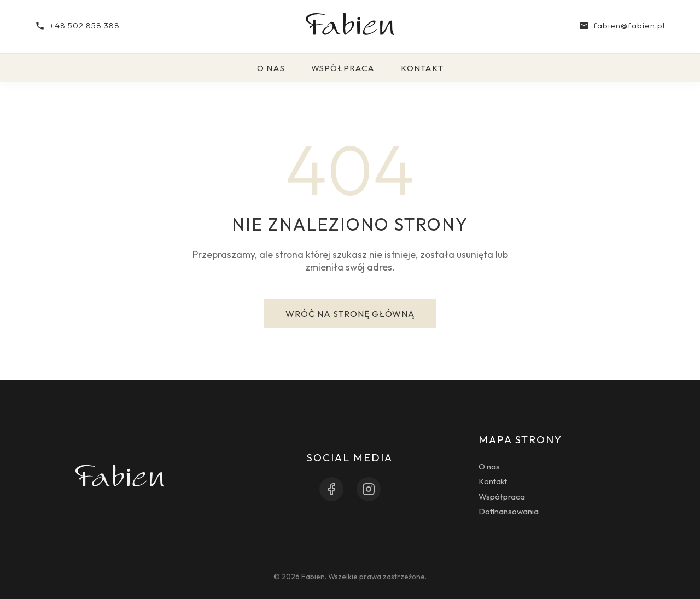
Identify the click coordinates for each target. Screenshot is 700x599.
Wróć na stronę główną (350, 314)
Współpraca (343, 68)
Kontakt (422, 68)
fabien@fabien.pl (622, 25)
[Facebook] (331, 489)
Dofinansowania (509, 511)
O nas (271, 68)
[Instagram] (369, 489)
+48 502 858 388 (77, 25)
